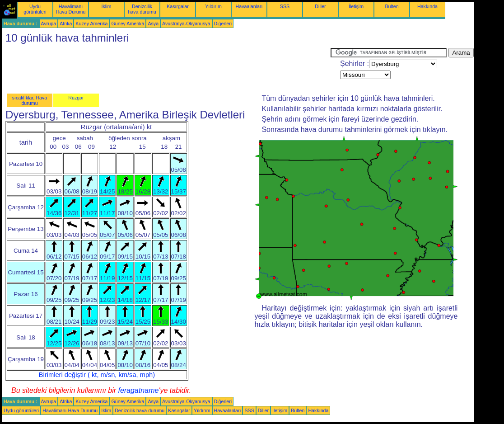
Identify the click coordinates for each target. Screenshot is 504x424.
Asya (153, 24)
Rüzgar (76, 98)
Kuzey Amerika (91, 24)
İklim (107, 6)
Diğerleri (223, 24)
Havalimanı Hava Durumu (71, 9)
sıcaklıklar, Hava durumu (30, 100)
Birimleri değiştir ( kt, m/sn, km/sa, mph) (97, 375)
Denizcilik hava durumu (142, 9)
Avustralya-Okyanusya (186, 24)
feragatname (139, 390)
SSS (285, 6)
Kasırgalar (178, 6)
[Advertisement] (166, 68)
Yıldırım (213, 6)
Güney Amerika (128, 24)
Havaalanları (249, 6)
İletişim (356, 6)
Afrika (66, 24)
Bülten (392, 6)
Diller (320, 6)
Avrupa (49, 24)
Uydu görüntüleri (35, 9)
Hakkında (427, 6)
